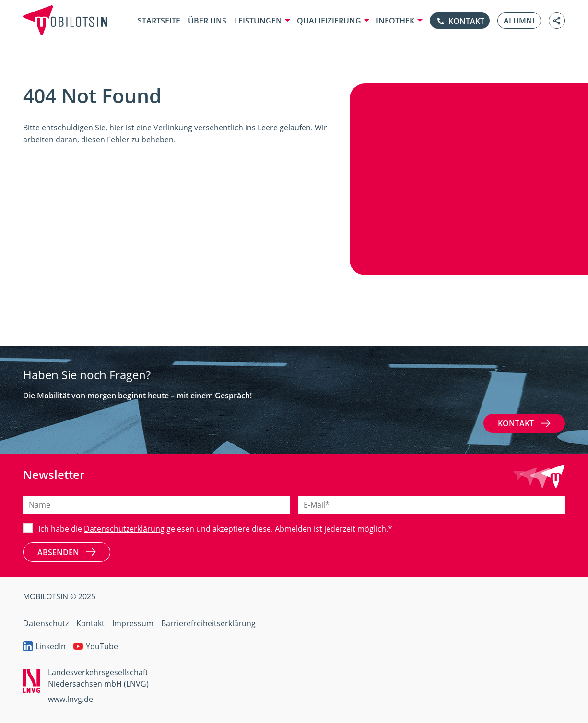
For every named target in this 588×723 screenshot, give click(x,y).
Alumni (519, 21)
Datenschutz (46, 623)
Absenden (67, 552)
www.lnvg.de (71, 699)
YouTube (96, 646)
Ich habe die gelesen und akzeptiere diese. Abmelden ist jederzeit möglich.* (215, 529)
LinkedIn (44, 646)
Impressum (133, 623)
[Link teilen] (557, 21)
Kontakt (524, 423)
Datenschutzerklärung (124, 529)
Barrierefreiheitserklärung (208, 623)
